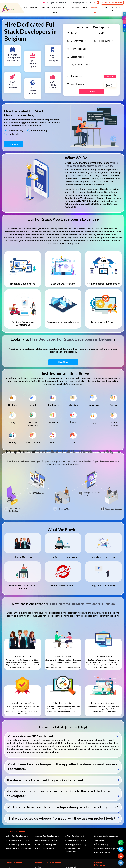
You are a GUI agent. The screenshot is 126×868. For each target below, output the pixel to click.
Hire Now (13, 144)
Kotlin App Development (75, 840)
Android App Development (17, 840)
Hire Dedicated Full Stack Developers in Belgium (91, 164)
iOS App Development (45, 849)
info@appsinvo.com (57, 3)
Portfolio (34, 7)
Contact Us (116, 9)
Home (25, 7)
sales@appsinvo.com (82, 3)
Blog (107, 7)
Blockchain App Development (19, 849)
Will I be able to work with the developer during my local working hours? (62, 807)
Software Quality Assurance (106, 836)
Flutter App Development (46, 840)
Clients (85, 7)
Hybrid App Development (46, 844)
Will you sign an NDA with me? (30, 736)
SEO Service (99, 840)
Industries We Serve (58, 10)
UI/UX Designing (101, 844)
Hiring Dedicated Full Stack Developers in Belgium (81, 604)
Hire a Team (94, 10)
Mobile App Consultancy (75, 844)
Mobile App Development (17, 836)
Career (76, 7)
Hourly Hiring (14, 134)
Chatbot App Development (47, 836)
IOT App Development (74, 836)
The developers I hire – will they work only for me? (45, 780)
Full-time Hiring (15, 131)
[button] (121, 863)
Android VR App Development (19, 844)
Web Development (102, 853)
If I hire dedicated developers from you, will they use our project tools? (61, 818)
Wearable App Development (107, 849)
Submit (91, 92)
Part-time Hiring (39, 131)
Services (45, 7)
